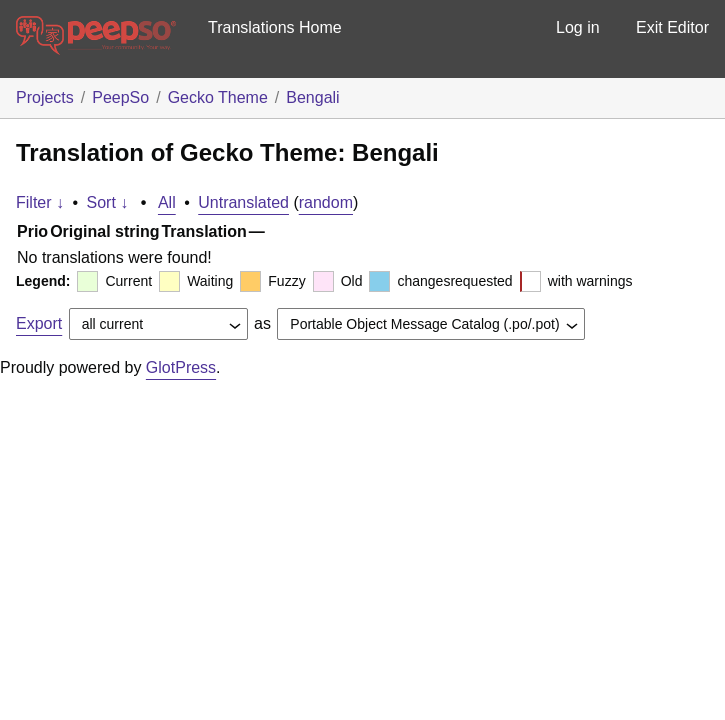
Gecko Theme (218, 97)
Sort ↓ (108, 202)
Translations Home (275, 27)
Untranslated (243, 202)
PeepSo (120, 97)
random (326, 202)
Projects (45, 97)
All (167, 202)
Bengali (312, 97)
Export (39, 323)
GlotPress (181, 367)
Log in (578, 27)
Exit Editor (672, 27)
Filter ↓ (40, 202)
